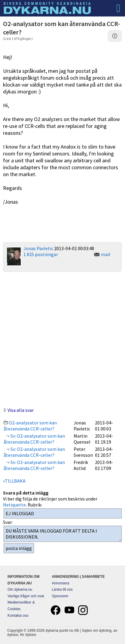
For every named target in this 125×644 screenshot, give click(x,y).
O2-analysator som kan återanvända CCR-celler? (30, 426)
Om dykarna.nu (20, 589)
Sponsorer (60, 596)
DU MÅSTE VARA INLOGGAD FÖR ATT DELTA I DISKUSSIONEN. (63, 534)
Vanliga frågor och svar (26, 596)
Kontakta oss (18, 616)
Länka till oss (62, 589)
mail (106, 254)
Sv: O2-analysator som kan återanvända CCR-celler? (34, 439)
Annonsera (60, 583)
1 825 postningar (41, 254)
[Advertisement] (62, 339)
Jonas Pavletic (38, 248)
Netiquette (14, 505)
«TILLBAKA (14, 481)
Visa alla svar (21, 410)
